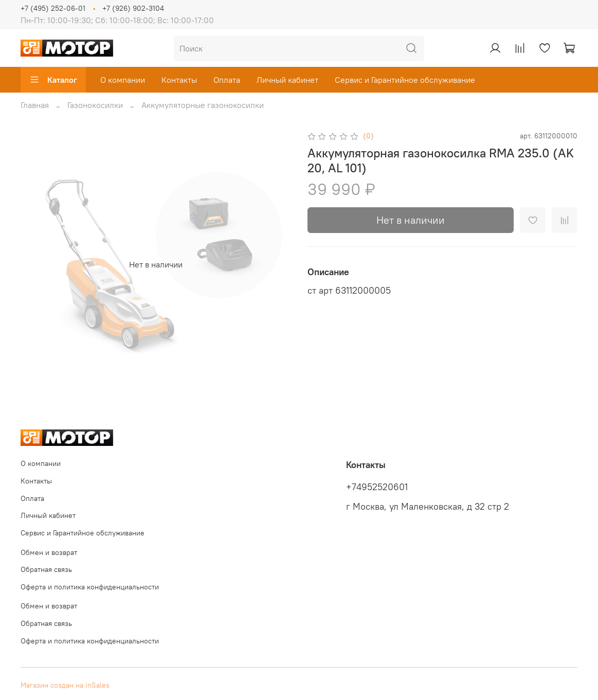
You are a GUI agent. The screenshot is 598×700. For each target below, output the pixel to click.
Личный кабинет (287, 80)
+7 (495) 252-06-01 (53, 8)
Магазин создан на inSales (65, 685)
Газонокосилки (95, 105)
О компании (123, 80)
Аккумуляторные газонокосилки (203, 105)
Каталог (53, 80)
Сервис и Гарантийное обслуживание (405, 80)
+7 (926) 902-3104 (133, 8)
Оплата (227, 80)
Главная (35, 105)
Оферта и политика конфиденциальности (90, 587)
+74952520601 (377, 487)
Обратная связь (46, 569)
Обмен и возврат (49, 552)
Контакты (179, 80)
